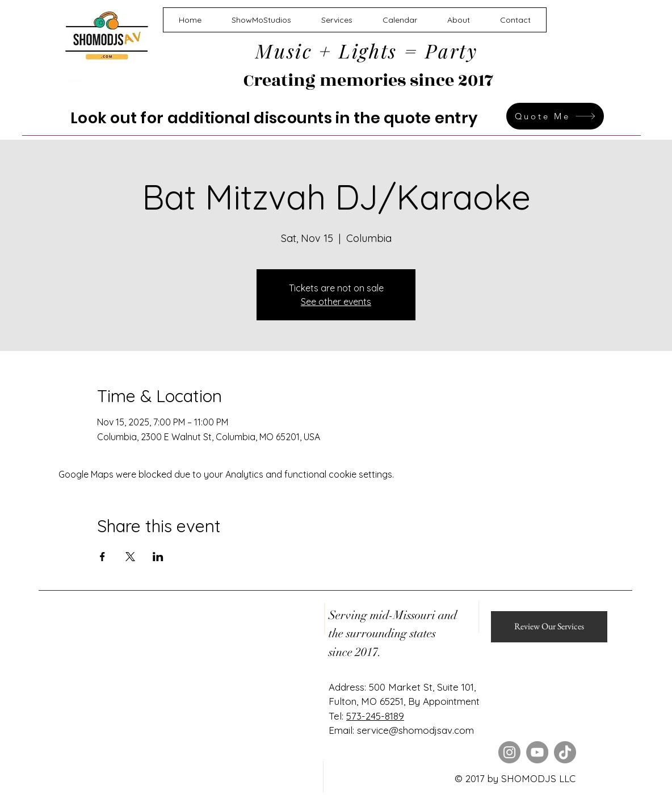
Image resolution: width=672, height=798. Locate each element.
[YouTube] (537, 752)
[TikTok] (565, 752)
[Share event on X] (130, 557)
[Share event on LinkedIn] (158, 557)
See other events (336, 302)
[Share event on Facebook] (102, 557)
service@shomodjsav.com (415, 730)
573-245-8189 (375, 716)
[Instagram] (509, 752)
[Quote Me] (555, 116)
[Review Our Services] (549, 627)
